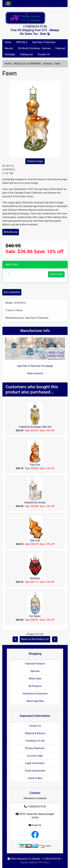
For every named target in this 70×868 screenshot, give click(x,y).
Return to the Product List (35, 639)
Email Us (35, 825)
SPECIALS (22, 42)
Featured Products (35, 664)
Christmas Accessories (35, 694)
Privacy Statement (35, 748)
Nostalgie (10, 54)
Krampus (35, 578)
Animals (48, 64)
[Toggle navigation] (8, 4)
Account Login (35, 756)
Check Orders (35, 778)
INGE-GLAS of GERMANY (27, 64)
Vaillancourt (26, 54)
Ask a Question (12, 292)
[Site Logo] (35, 18)
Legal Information (35, 763)
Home (8, 42)
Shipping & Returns (35, 733)
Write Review (11, 232)
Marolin (9, 48)
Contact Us (44, 54)
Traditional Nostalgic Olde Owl (35, 427)
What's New (35, 679)
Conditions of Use (35, 741)
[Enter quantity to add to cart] (27, 274)
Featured (60, 48)
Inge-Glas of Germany (44, 42)
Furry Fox (35, 465)
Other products (35, 373)
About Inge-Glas (35, 701)
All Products (35, 686)
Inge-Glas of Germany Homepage (35, 366)
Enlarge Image (35, 161)
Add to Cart (56, 274)
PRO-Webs (44, 862)
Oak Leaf (35, 540)
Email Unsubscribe (35, 771)
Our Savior (35, 616)
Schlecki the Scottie (35, 503)
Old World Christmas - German (34, 48)
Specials (35, 671)
